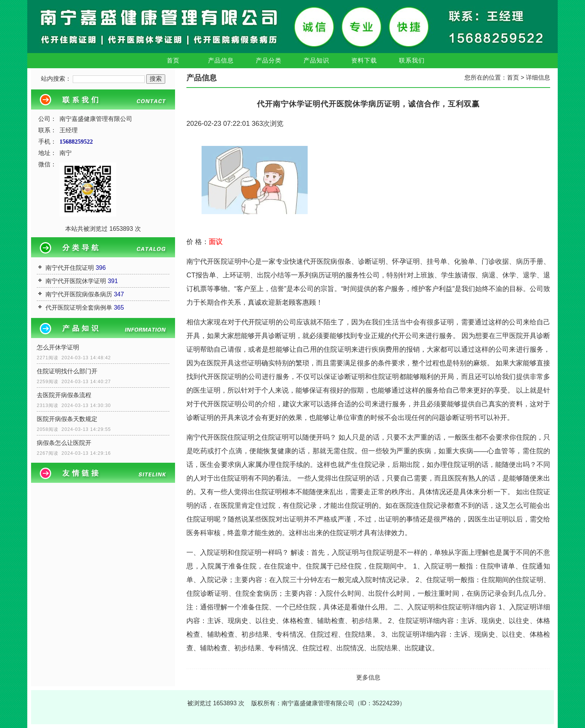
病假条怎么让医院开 (64, 443)
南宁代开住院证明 (70, 268)
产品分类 (269, 60)
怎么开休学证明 (58, 347)
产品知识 (316, 60)
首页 (173, 60)
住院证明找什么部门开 (67, 371)
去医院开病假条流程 (64, 395)
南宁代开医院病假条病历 (79, 294)
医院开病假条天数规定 (67, 419)
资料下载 (364, 60)
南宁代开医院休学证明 (76, 281)
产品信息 (221, 60)
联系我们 (412, 60)
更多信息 (368, 677)
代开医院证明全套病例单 (79, 308)
